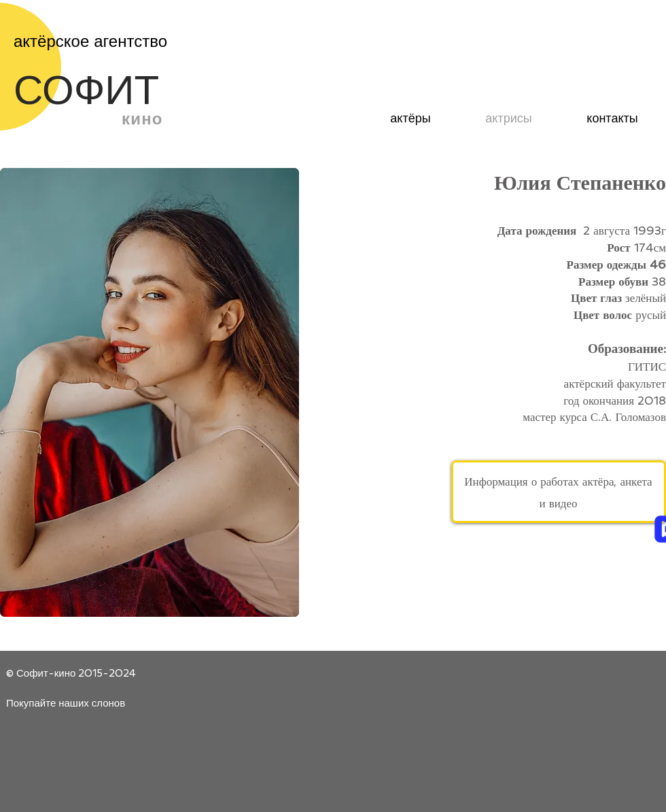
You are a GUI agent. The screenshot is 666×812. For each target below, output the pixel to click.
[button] (150, 392)
